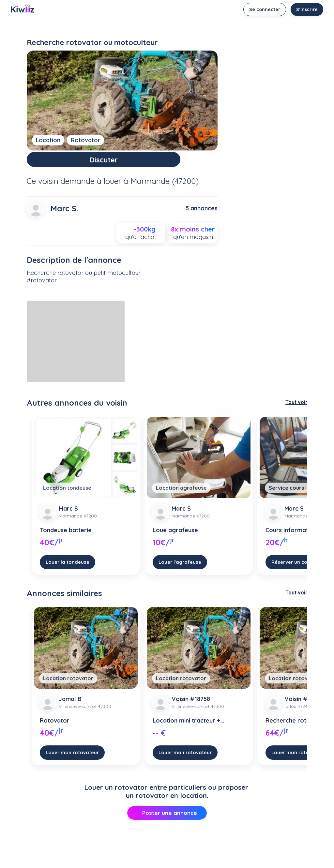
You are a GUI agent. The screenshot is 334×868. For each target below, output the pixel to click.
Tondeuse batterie (66, 535)
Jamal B (70, 704)
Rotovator (85, 140)
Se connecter (265, 9)
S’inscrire (307, 9)
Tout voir (296, 407)
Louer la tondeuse (68, 567)
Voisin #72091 (304, 704)
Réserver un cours (293, 567)
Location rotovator (68, 683)
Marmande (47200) (165, 186)
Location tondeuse (67, 493)
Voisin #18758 (191, 704)
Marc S (68, 513)
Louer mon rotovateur (72, 757)
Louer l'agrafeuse (180, 567)
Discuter (122, 162)
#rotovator (42, 285)
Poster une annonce (167, 818)
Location (48, 140)
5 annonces (202, 213)
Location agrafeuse (181, 493)
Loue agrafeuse (175, 535)
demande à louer (91, 186)
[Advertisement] (76, 346)
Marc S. (64, 213)
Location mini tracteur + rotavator (186, 726)
